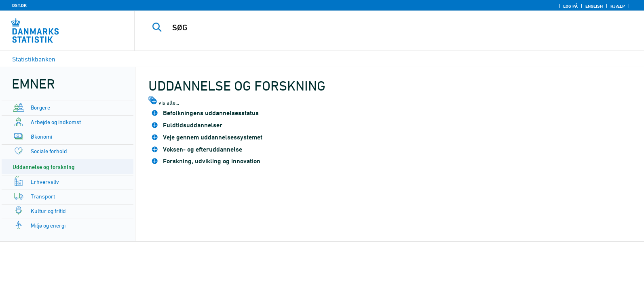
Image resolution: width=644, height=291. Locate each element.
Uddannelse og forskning (44, 167)
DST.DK (19, 5)
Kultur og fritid (48, 211)
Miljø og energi (48, 225)
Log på (570, 6)
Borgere (40, 107)
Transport (43, 196)
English (594, 6)
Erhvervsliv (45, 182)
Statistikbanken (34, 59)
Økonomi (41, 136)
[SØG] (370, 27)
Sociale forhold (49, 151)
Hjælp (618, 6)
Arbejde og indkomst (56, 122)
